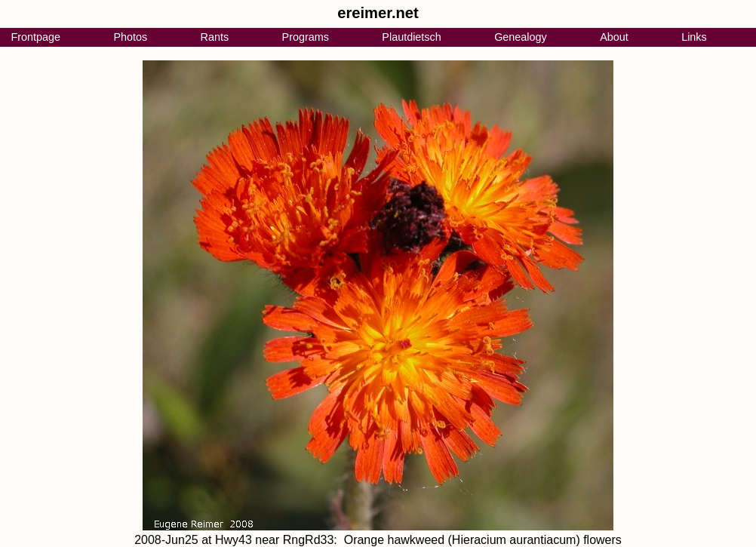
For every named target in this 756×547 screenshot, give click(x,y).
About (614, 37)
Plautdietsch (411, 37)
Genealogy (521, 37)
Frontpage (35, 37)
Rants (215, 37)
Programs (306, 37)
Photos (130, 37)
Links (694, 37)
